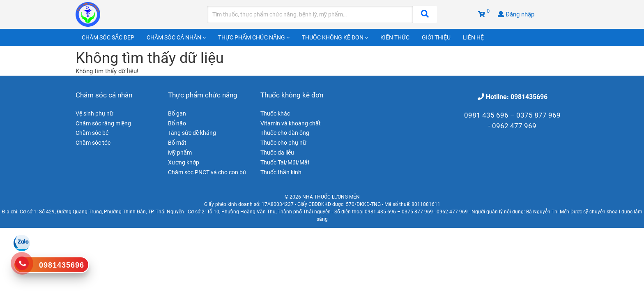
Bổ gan (177, 113)
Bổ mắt (177, 143)
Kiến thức (395, 37)
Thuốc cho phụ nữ (283, 143)
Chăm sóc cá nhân (176, 37)
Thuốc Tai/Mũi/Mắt (285, 162)
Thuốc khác (275, 113)
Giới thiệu (436, 37)
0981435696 (62, 265)
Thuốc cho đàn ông (285, 133)
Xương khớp (184, 162)
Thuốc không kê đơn (335, 37)
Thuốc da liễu (277, 153)
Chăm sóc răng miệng (103, 123)
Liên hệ (473, 37)
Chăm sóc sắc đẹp (108, 37)
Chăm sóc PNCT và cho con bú (207, 172)
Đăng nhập (516, 14)
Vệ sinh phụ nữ (94, 113)
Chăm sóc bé (92, 133)
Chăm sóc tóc (93, 143)
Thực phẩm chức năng (254, 37)
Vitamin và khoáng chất (291, 123)
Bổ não (177, 123)
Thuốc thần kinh (281, 172)
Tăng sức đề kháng (192, 133)
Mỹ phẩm (180, 153)
